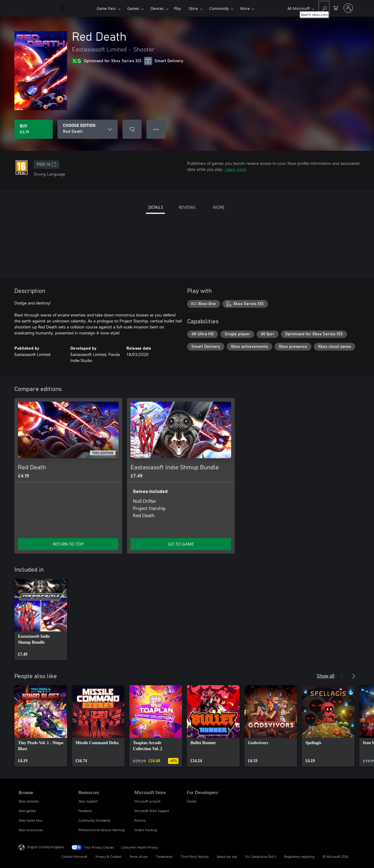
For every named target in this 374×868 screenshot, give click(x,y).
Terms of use (139, 856)
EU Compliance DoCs (261, 856)
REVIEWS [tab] (187, 207)
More (245, 8)
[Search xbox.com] (324, 8)
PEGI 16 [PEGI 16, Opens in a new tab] (46, 165)
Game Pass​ (106, 8)
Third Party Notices (195, 856)
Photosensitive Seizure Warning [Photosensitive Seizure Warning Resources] (102, 830)
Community (219, 8)
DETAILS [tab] (156, 207)
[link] (41, 619)
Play (177, 8)
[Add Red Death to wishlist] (132, 129)
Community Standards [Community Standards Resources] (94, 820)
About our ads (227, 856)
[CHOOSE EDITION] (88, 129)
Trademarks (164, 856)
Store (193, 8)
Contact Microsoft (74, 856)
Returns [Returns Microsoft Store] (140, 820)
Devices (157, 8)
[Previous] (342, 676)
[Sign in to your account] (348, 8)
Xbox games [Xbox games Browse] (27, 811)
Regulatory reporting (299, 856)
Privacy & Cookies (109, 856)
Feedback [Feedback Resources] (85, 811)
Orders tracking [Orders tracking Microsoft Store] (146, 830)
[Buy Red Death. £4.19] (34, 129)
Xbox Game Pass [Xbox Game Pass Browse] (31, 820)
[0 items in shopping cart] (336, 8)
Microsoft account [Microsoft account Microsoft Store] (147, 801)
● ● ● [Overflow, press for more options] (156, 129)
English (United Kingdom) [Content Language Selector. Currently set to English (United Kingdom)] (46, 847)
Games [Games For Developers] (192, 801)
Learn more (236, 169)
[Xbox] (79, 8)
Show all (326, 676)
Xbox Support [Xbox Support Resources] (88, 801)
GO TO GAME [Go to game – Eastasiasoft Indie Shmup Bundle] (181, 544)
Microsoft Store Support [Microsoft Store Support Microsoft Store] (152, 811)
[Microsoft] (39, 8)
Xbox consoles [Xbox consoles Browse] (29, 801)
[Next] (354, 676)
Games (133, 8)
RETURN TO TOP (68, 544)
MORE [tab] (219, 207)
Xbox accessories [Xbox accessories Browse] (31, 830)
